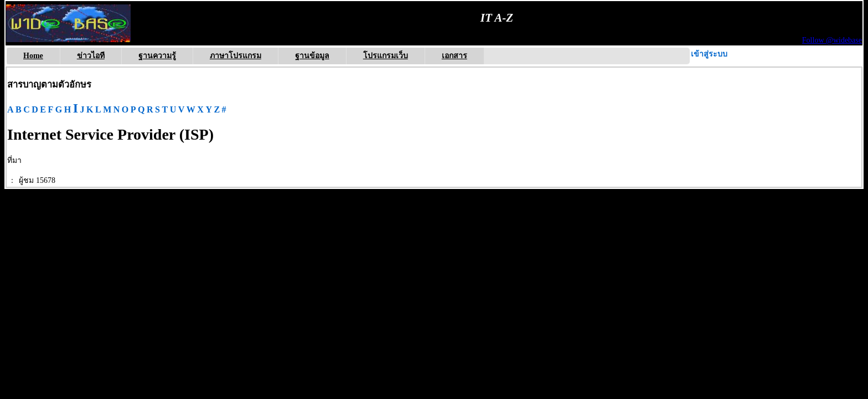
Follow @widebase (832, 40)
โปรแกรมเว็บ (386, 56)
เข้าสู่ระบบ (709, 54)
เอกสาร (454, 56)
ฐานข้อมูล (312, 56)
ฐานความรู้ (157, 56)
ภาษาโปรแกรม (236, 56)
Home (33, 56)
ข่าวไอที (91, 56)
